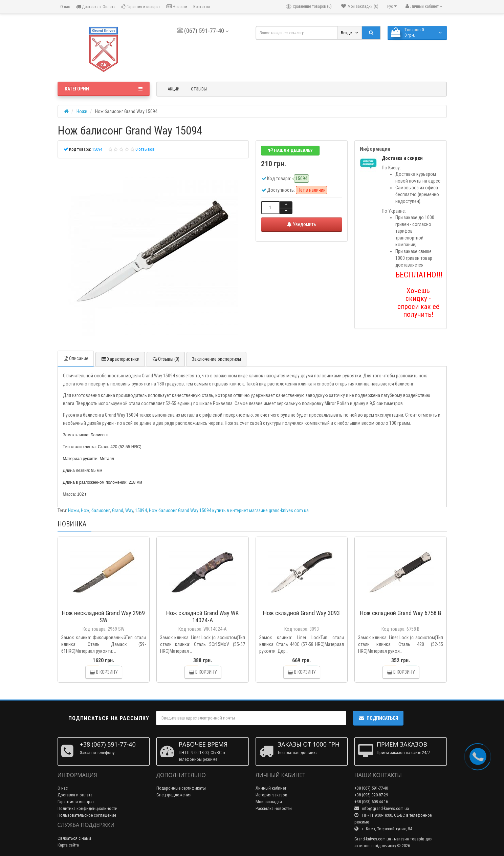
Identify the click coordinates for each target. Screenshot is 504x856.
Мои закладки (269, 802)
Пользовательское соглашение (87, 815)
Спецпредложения (174, 795)
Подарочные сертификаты (181, 788)
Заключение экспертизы (216, 359)
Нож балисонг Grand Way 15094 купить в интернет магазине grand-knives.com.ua (229, 510)
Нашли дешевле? (290, 150)
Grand (118, 510)
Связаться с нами (74, 838)
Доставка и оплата (75, 795)
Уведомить (302, 224)
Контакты (202, 7)
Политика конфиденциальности (87, 808)
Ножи (73, 510)
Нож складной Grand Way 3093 (301, 613)
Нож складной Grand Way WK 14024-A (202, 617)
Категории (104, 89)
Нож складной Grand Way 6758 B (401, 613)
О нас (65, 7)
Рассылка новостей (274, 808)
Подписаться (378, 718)
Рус (392, 6)
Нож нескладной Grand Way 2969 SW (103, 617)
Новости (177, 7)
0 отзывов (145, 149)
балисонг (101, 510)
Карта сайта (68, 845)
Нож (85, 510)
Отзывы (199, 89)
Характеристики (120, 359)
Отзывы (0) (166, 359)
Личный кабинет (271, 788)
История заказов (271, 795)
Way (129, 510)
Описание (76, 358)
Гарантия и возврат (141, 7)
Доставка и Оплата (96, 7)
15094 (141, 510)
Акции (174, 89)
